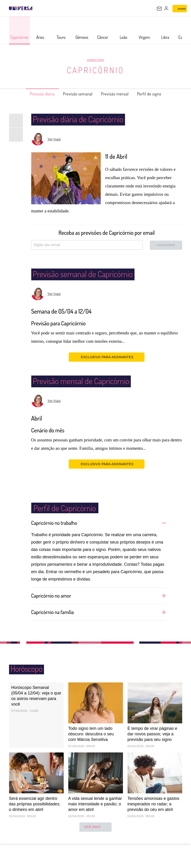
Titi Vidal (54, 139)
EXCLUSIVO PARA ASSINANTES (107, 357)
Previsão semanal (76, 94)
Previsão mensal (118, 94)
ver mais (95, 834)
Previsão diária (35, 94)
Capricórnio (95, 70)
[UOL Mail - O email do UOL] (159, 9)
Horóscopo (96, 60)
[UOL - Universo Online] (35, 8)
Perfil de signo (157, 94)
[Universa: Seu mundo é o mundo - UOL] (21, 8)
